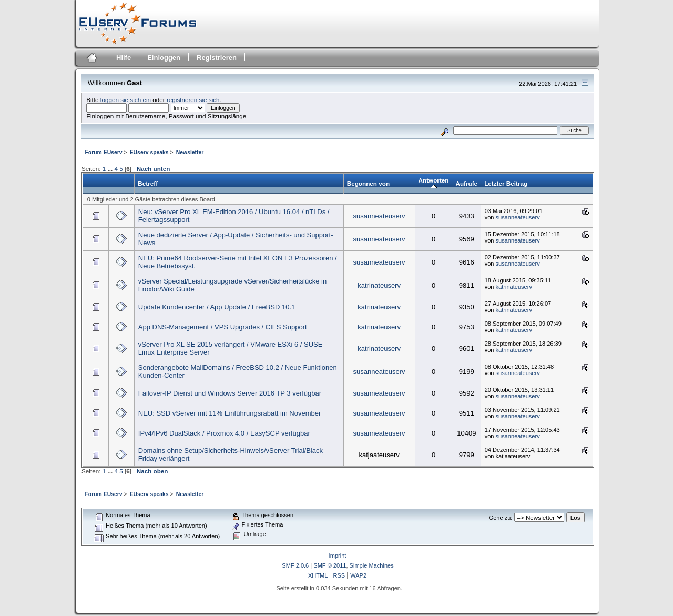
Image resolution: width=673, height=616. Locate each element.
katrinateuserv (379, 285)
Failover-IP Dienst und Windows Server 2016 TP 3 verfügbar (230, 393)
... (111, 169)
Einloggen (164, 58)
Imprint (338, 556)
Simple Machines (372, 565)
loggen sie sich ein (126, 100)
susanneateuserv (379, 216)
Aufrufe (466, 183)
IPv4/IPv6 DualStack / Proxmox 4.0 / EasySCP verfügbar (224, 433)
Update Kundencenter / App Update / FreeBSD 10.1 (217, 307)
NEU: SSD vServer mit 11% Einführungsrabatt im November (230, 413)
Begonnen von (368, 183)
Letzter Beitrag (506, 183)
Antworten (434, 183)
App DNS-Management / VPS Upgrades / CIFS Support (223, 327)
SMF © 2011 (330, 565)
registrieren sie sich (193, 100)
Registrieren (217, 58)
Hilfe (124, 58)
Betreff (148, 183)
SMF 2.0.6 (295, 565)
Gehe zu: (501, 518)
